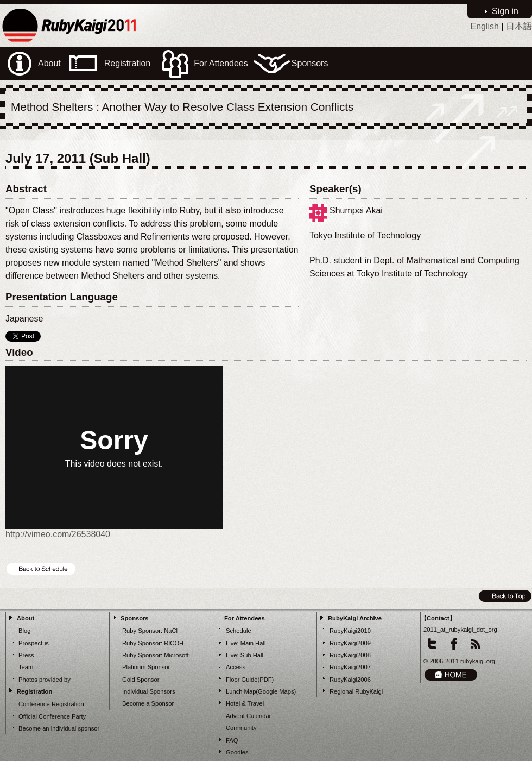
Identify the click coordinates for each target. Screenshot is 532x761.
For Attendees (245, 618)
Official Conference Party (52, 716)
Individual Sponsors (149, 691)
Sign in (505, 11)
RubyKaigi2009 (350, 643)
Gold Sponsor (141, 680)
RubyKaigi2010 (350, 631)
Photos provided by (45, 680)
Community (241, 728)
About (26, 618)
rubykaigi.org (478, 661)
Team (26, 667)
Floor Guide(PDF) (250, 680)
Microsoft (176, 655)
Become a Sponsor (148, 703)
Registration (34, 691)
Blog (24, 631)
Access (236, 667)
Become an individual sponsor (59, 728)
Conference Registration (51, 704)
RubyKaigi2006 (350, 680)
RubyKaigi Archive (355, 618)
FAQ (232, 740)
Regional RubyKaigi (356, 691)
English (484, 26)
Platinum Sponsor (146, 667)
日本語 (519, 26)
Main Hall (253, 643)
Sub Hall (252, 655)
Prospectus (34, 643)
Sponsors (135, 618)
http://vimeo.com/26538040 (58, 534)
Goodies (237, 752)
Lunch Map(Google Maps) (261, 691)
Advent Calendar (248, 716)
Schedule (239, 631)
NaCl (171, 631)
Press (26, 655)
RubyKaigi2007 (350, 667)
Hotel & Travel (245, 703)
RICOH (174, 643)
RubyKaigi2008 (350, 655)
